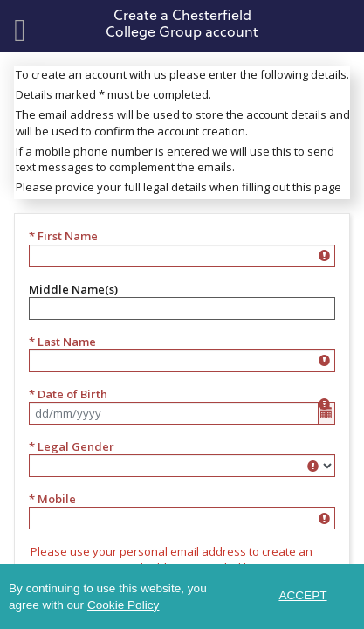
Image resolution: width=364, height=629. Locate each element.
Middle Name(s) (73, 289)
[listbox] (182, 466)
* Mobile (52, 499)
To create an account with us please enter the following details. (182, 74)
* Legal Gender (72, 446)
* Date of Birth (68, 394)
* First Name (63, 236)
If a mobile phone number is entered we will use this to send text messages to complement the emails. (175, 159)
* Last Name (62, 342)
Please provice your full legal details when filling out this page (179, 187)
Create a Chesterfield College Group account (182, 23)
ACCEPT (302, 595)
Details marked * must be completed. (113, 94)
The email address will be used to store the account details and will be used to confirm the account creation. (183, 122)
